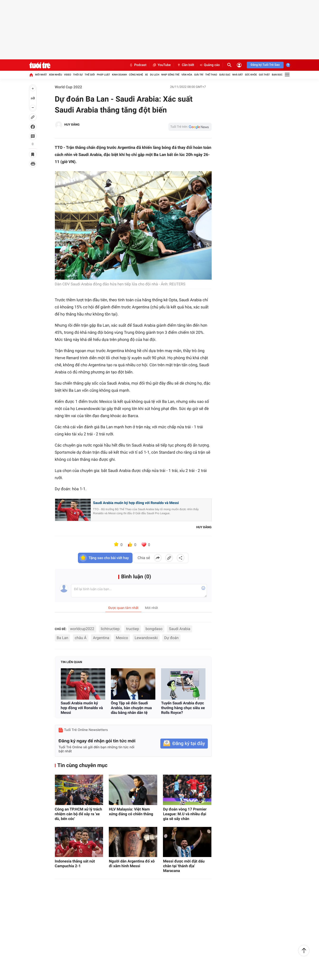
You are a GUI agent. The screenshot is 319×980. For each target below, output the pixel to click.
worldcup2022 (82, 629)
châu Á (81, 638)
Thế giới (90, 75)
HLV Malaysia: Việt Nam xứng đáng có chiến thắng (131, 812)
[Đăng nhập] (239, 65)
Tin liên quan (71, 662)
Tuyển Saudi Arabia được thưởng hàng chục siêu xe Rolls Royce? (183, 708)
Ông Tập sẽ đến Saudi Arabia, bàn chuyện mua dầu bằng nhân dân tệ (131, 708)
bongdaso (154, 629)
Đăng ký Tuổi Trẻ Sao (265, 65)
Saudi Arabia (180, 629)
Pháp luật (103, 75)
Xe (146, 75)
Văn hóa (187, 75)
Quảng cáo (210, 65)
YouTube (161, 65)
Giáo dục (225, 75)
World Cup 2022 (69, 87)
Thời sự (78, 75)
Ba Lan (63, 638)
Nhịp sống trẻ (170, 75)
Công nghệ (136, 75)
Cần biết (186, 65)
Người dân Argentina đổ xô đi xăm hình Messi (132, 864)
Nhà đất (238, 75)
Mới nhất (41, 75)
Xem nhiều (55, 75)
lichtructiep (110, 629)
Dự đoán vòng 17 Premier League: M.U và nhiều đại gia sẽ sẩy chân (185, 814)
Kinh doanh (119, 75)
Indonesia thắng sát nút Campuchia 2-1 (75, 864)
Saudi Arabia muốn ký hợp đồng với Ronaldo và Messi (136, 503)
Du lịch (155, 75)
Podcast (138, 65)
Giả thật (264, 75)
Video (67, 75)
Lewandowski (146, 638)
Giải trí (199, 75)
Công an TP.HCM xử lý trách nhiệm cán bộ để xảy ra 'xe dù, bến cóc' (79, 814)
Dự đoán (171, 638)
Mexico (122, 638)
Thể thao (211, 75)
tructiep (133, 629)
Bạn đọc (277, 75)
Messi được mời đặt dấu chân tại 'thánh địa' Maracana (184, 866)
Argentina (101, 638)
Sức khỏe (251, 75)
